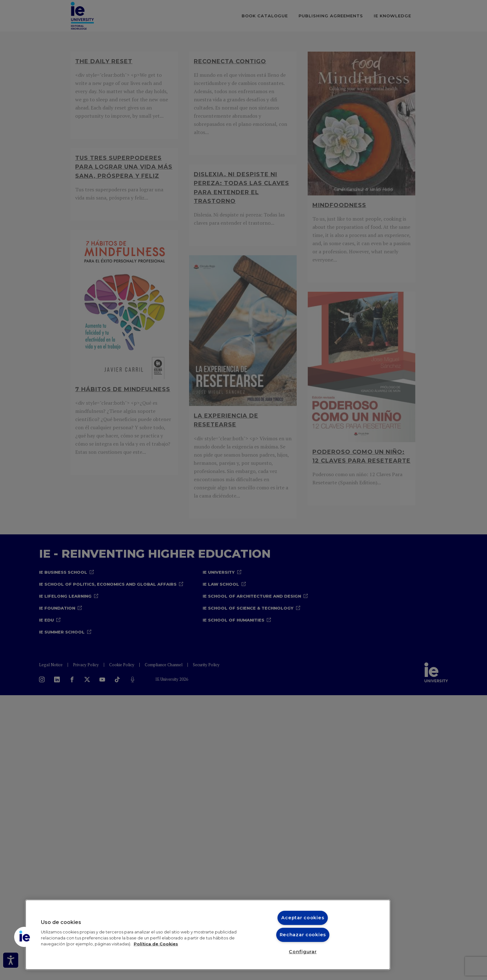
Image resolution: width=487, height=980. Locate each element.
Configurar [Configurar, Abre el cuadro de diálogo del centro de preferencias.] (303, 952)
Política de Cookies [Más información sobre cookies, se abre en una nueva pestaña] (156, 944)
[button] (24, 937)
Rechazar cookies (303, 935)
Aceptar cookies (303, 918)
